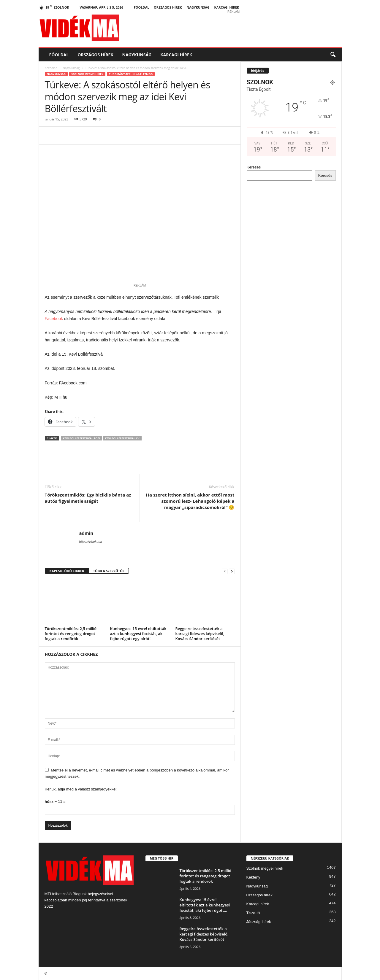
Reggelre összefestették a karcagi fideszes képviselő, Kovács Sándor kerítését (200, 634)
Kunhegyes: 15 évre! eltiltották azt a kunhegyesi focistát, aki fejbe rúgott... (205, 905)
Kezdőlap (51, 68)
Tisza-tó (253, 913)
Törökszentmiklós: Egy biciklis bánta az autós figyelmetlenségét (88, 498)
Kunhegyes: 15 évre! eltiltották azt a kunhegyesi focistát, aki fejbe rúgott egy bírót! (138, 634)
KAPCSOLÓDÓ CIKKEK (67, 571)
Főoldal (142, 7)
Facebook (54, 319)
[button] (333, 55)
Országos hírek (168, 7)
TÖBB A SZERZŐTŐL (109, 571)
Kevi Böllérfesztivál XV (122, 438)
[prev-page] (225, 571)
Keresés (254, 167)
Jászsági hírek (259, 922)
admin (86, 533)
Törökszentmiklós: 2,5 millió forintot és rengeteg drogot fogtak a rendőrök (71, 634)
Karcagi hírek (227, 7)
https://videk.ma (91, 542)
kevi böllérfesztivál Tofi (81, 438)
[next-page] (232, 571)
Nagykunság (198, 7)
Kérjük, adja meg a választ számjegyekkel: (81, 789)
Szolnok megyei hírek (87, 74)
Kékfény (253, 877)
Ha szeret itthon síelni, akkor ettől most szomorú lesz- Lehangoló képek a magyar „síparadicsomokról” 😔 (190, 501)
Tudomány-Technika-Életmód (131, 74)
